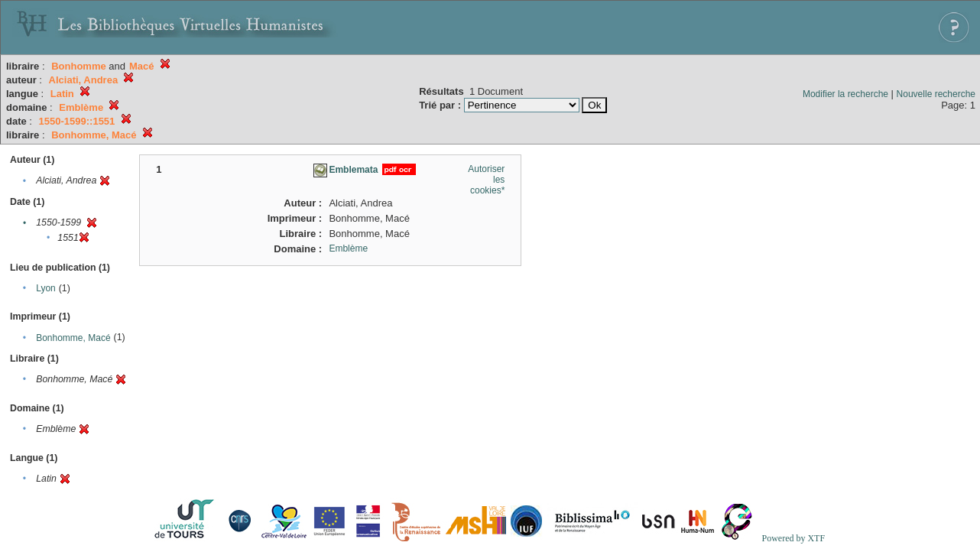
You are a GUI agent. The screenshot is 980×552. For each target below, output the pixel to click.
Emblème (348, 248)
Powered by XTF (793, 538)
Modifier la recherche (845, 94)
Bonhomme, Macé (73, 338)
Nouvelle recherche (936, 94)
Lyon (46, 288)
